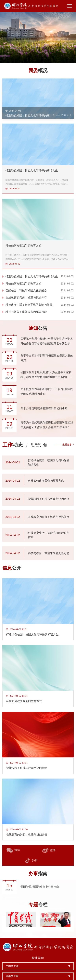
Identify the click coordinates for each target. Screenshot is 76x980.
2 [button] (62, 115)
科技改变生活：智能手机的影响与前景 (29, 305)
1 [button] (54, 115)
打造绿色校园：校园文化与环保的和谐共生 (32, 276)
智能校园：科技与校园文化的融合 (26, 291)
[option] (38, 37)
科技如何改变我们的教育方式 (23, 284)
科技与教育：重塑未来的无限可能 (26, 312)
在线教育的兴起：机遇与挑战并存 (26, 298)
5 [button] (71, 115)
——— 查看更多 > (64, 445)
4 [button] (68, 115)
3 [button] (65, 115)
